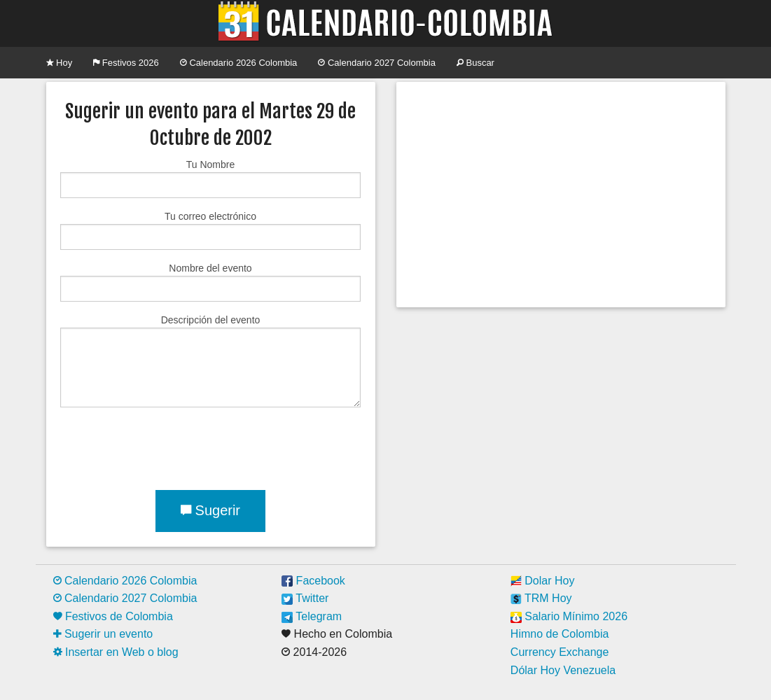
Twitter (305, 598)
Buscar (475, 63)
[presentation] (167, 446)
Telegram (312, 616)
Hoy (60, 63)
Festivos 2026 (126, 63)
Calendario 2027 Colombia (377, 63)
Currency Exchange (560, 652)
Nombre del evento (210, 282)
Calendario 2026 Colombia (239, 63)
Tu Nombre (210, 178)
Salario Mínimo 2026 (569, 616)
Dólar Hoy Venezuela (563, 670)
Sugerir (210, 510)
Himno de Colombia (560, 634)
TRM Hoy (541, 598)
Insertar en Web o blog (116, 652)
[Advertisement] (561, 195)
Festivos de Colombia (113, 616)
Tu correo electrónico (210, 230)
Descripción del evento (210, 361)
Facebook (313, 581)
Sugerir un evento (103, 634)
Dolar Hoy (543, 581)
